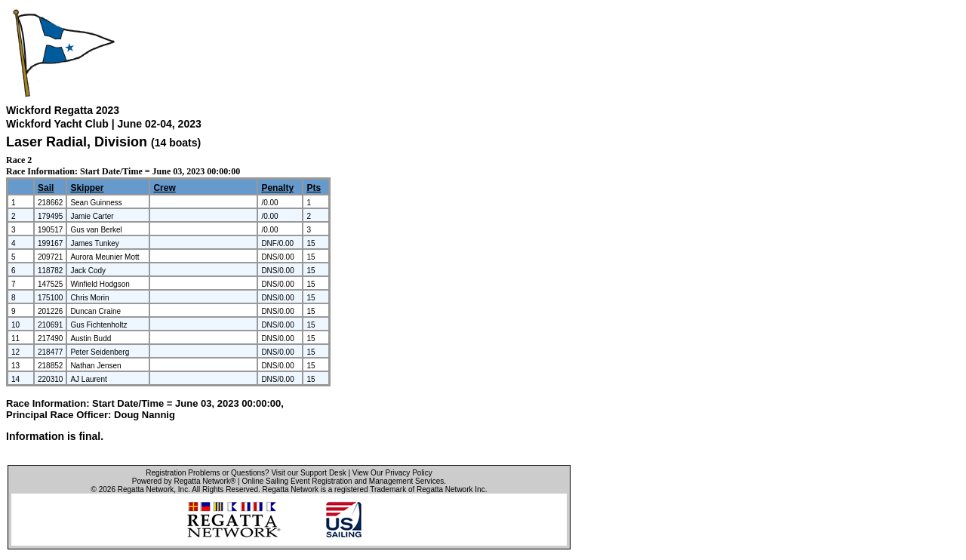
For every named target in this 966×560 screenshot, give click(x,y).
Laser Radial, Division (78, 142)
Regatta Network (146, 489)
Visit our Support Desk (308, 473)
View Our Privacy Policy (392, 473)
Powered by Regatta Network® (184, 481)
